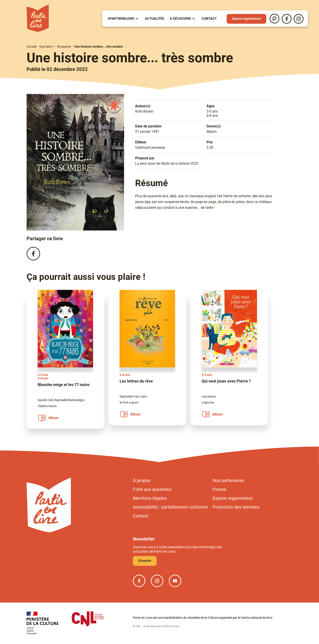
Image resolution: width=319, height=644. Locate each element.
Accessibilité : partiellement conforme (170, 507)
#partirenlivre (121, 19)
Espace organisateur (246, 19)
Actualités (155, 19)
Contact (209, 19)
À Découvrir (180, 19)
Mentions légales (150, 498)
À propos (142, 480)
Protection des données (236, 507)
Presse (220, 489)
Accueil (31, 47)
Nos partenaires (228, 480)
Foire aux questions (152, 489)
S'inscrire (145, 561)
